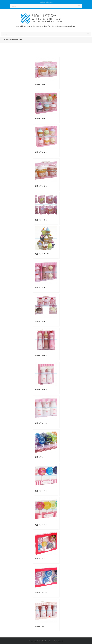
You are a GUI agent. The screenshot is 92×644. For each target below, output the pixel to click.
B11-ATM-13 (41, 525)
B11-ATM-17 (41, 627)
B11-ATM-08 (41, 356)
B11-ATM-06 (41, 288)
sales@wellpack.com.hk (46, 2)
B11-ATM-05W (42, 254)
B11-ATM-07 (41, 322)
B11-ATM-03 (41, 152)
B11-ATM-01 (41, 85)
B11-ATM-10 (41, 423)
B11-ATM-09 (41, 389)
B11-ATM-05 (41, 220)
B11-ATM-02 (41, 118)
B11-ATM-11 (41, 457)
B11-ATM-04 (41, 186)
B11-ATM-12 (41, 491)
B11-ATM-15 (41, 559)
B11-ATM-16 (41, 593)
